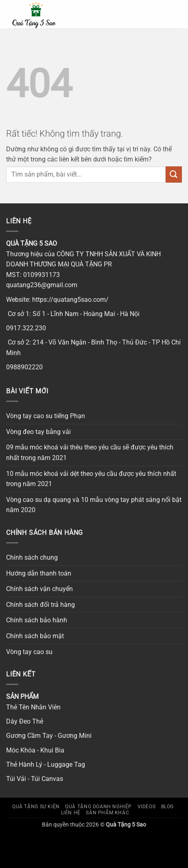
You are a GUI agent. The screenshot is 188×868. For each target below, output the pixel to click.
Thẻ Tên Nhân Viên (33, 707)
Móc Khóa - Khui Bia (35, 750)
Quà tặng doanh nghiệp (98, 807)
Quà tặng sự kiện (36, 807)
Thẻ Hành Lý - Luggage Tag (46, 764)
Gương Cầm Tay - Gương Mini (49, 736)
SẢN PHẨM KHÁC (107, 813)
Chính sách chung (32, 557)
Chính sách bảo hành (37, 620)
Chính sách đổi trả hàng (40, 605)
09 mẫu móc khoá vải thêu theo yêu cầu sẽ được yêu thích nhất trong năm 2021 (90, 453)
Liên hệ (71, 813)
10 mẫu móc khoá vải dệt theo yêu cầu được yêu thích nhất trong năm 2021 (91, 479)
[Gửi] (174, 174)
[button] (85, 14)
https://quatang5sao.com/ (70, 300)
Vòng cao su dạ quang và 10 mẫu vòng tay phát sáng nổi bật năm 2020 (94, 505)
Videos (147, 807)
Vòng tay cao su (29, 652)
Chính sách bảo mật (35, 636)
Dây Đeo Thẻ (25, 721)
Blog (167, 807)
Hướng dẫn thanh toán (39, 573)
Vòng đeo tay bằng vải (38, 432)
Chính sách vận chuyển (39, 589)
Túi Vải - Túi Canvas (35, 779)
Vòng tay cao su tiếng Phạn (46, 416)
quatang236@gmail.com (42, 285)
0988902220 (24, 367)
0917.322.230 (26, 328)
